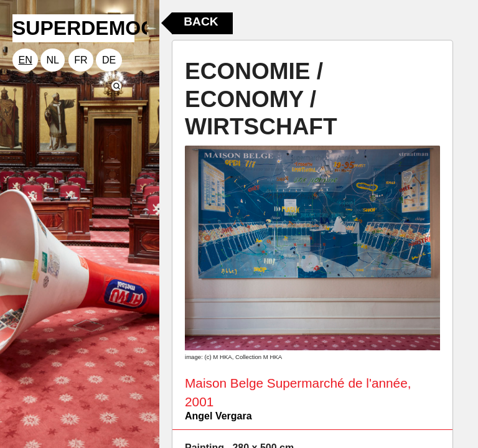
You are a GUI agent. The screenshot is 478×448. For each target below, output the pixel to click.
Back (201, 21)
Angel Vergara (218, 416)
